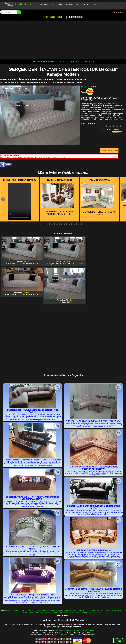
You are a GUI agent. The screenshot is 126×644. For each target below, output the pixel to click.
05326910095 (74, 17)
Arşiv (83, 5)
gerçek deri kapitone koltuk (18, 610)
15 (79, 224)
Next (123, 199)
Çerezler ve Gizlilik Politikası (84, 630)
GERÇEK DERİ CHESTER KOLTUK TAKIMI (99, 199)
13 (74, 224)
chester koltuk (86, 612)
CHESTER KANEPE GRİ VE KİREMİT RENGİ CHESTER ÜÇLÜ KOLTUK (94, 507)
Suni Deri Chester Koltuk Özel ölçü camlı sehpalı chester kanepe (32, 460)
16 (81, 224)
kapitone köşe (94, 610)
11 (69, 224)
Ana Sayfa (44, 5)
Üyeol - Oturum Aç (119, 12)
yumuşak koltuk (115, 610)
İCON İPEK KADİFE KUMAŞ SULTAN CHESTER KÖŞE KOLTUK (94, 421)
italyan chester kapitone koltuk (51, 612)
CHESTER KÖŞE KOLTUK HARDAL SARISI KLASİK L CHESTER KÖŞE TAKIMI (94, 590)
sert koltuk (104, 610)
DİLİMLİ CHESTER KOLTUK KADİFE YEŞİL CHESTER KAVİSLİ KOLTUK (32, 548)
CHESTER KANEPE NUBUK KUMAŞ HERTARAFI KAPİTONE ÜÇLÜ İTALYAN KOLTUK (32, 498)
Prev (3, 199)
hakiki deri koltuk (35, 610)
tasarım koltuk (82, 610)
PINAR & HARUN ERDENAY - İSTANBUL (20, 180)
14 (77, 224)
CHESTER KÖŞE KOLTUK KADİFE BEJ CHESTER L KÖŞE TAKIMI (32, 411)
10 (67, 224)
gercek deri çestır (70, 610)
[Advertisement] (63, 39)
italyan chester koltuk (71, 612)
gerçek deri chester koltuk (52, 610)
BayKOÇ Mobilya (23, 4)
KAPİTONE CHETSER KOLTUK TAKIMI (94, 550)
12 (72, 224)
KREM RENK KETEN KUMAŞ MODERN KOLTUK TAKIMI (58, 199)
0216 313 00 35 (53, 17)
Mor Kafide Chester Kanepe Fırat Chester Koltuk (32, 595)
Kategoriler (71, 5)
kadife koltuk (33, 612)
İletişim (94, 5)
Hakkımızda (57, 5)
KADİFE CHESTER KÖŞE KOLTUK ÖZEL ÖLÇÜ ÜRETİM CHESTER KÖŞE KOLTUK (94, 468)
